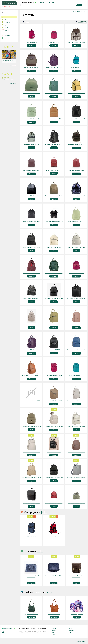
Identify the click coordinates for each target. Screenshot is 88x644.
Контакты (51, 2)
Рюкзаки (5, 17)
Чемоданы (6, 22)
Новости (54, 631)
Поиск (79, 5)
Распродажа (6, 35)
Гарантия (71, 629)
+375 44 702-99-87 (27, 2)
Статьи (71, 633)
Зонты (5, 27)
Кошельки (6, 30)
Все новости (13, 83)
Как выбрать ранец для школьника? (8, 61)
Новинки (5, 38)
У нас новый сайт (8, 80)
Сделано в (81, 641)
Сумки (5, 25)
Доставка (41, 2)
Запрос (31, 96)
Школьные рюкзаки (8, 20)
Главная (54, 629)
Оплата (46, 2)
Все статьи (13, 66)
